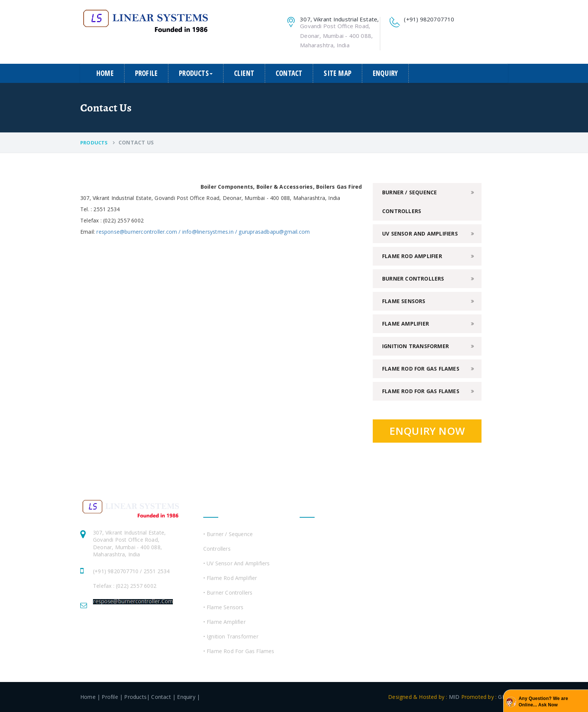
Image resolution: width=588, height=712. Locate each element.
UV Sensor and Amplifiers (420, 234)
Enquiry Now (427, 431)
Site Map (337, 73)
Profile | (112, 697)
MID (454, 697)
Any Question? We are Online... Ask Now (543, 702)
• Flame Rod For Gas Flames (239, 651)
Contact (289, 73)
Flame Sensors (404, 301)
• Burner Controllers (228, 593)
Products (196, 73)
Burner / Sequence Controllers (409, 202)
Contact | (163, 697)
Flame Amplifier (406, 324)
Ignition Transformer (415, 346)
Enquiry (385, 73)
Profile (146, 73)
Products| (137, 697)
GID (502, 697)
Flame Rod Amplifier (412, 256)
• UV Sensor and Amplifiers (237, 563)
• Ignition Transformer (231, 636)
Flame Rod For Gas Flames (421, 369)
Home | (90, 697)
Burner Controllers (413, 279)
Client (244, 73)
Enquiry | (188, 697)
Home (105, 73)
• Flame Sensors (223, 607)
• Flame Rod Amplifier (230, 578)
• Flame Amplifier (224, 622)
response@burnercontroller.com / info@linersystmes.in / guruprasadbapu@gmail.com (203, 232)
